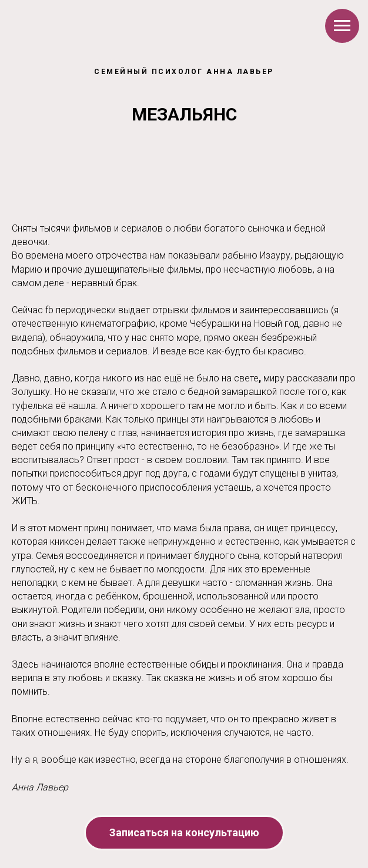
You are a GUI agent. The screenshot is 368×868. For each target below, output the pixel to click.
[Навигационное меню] (342, 26)
